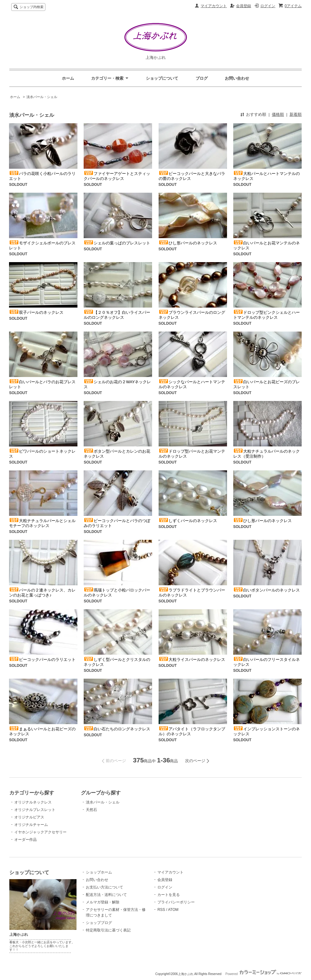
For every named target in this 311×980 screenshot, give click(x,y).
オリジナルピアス (29, 817)
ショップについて (162, 78)
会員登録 (244, 6)
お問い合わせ (237, 78)
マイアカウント (214, 6)
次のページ (195, 761)
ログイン (268, 6)
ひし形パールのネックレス (188, 243)
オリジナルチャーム (31, 825)
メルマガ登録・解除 (103, 902)
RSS (161, 910)
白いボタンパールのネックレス (267, 590)
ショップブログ (99, 923)
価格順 (278, 114)
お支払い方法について (104, 887)
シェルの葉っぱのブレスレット (117, 243)
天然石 (91, 810)
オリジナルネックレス (33, 802)
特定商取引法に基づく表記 (108, 930)
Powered (264, 974)
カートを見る (169, 895)
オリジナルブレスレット (35, 810)
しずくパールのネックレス (188, 521)
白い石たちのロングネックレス (117, 729)
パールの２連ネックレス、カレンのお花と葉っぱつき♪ (42, 593)
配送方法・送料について (106, 895)
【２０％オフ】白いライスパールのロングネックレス (117, 315)
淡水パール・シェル (42, 97)
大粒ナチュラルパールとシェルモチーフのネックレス (42, 523)
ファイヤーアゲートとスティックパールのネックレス (117, 176)
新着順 (296, 114)
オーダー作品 (26, 840)
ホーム (68, 78)
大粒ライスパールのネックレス (192, 660)
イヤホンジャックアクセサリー (40, 832)
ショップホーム (99, 872)
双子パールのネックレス (36, 312)
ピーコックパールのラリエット (42, 660)
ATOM (173, 910)
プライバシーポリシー (176, 902)
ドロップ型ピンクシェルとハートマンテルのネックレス (267, 315)
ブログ (202, 78)
